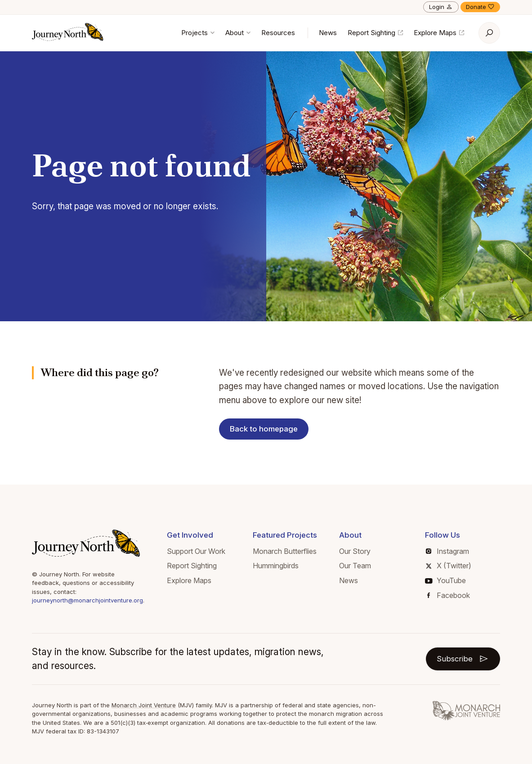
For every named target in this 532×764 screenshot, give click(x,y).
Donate (480, 7)
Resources (278, 33)
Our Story (355, 551)
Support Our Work (196, 551)
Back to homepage (264, 429)
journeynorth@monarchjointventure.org (87, 600)
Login (441, 7)
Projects (198, 33)
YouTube (445, 580)
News (328, 33)
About (238, 33)
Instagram (447, 551)
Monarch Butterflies (285, 551)
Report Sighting (375, 33)
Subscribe (463, 659)
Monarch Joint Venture (144, 705)
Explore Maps (439, 33)
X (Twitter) (449, 566)
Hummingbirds (276, 566)
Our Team (355, 566)
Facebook (449, 595)
